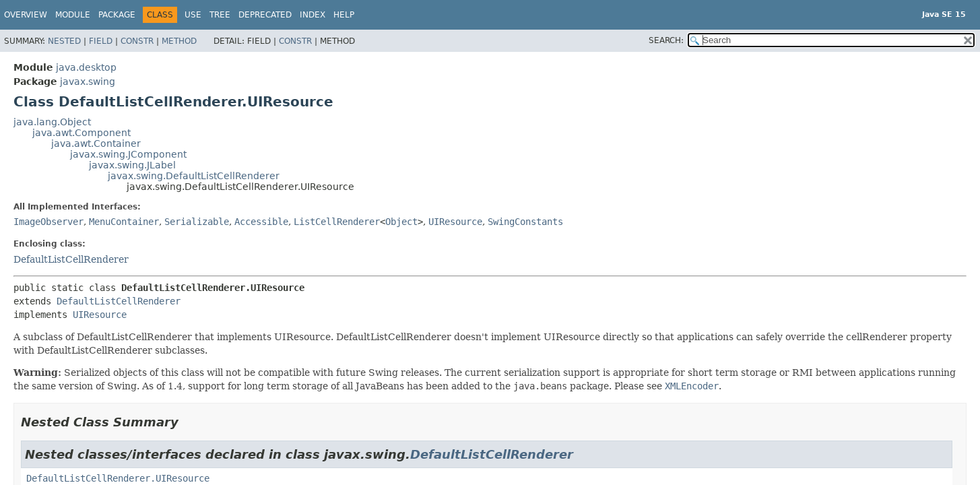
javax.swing (88, 82)
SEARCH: (666, 40)
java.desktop (86, 67)
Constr (137, 41)
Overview (26, 15)
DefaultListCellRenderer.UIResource (118, 478)
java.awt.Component (81, 133)
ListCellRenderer (337, 222)
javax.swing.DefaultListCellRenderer (194, 176)
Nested (64, 41)
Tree (220, 15)
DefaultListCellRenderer (71, 259)
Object (401, 222)
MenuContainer (124, 222)
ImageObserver (48, 222)
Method (179, 41)
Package (117, 15)
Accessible (261, 222)
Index (313, 15)
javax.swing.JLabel (132, 165)
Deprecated (265, 15)
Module (73, 15)
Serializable (197, 222)
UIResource (455, 222)
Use (193, 15)
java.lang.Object (52, 122)
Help (344, 15)
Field (101, 41)
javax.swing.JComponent (128, 154)
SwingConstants (525, 222)
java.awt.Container (96, 143)
